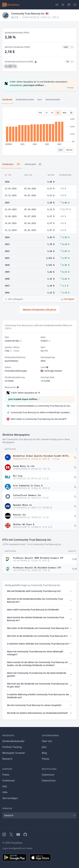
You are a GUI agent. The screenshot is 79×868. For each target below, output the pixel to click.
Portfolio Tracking (12, 747)
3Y (52, 113)
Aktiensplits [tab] (33, 164)
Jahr (61, 150)
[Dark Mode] (63, 5)
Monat (69, 150)
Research (7, 759)
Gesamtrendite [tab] (53, 99)
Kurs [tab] (40, 99)
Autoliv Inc (19, 514)
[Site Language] (57, 5)
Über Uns (47, 741)
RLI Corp (18, 476)
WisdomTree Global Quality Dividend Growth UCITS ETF (41, 456)
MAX (64, 113)
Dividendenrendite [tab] (25, 99)
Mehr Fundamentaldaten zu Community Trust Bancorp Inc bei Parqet (41, 406)
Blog (44, 753)
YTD (40, 113)
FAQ (5, 786)
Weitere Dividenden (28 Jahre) (39, 310)
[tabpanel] (39, 132)
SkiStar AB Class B (24, 524)
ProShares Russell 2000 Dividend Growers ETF (38, 558)
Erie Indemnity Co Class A (28, 485)
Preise (6, 775)
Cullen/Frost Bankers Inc (27, 495)
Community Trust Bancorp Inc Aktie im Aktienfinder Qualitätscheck (41, 412)
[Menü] (75, 5)
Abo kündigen (10, 798)
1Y (46, 113)
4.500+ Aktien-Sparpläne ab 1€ (25, 393)
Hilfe (5, 792)
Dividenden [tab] (12, 164)
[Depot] (69, 5)
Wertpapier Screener (14, 753)
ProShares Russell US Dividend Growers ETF (37, 567)
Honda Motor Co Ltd (24, 466)
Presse (46, 759)
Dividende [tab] (7, 99)
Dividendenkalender (13, 741)
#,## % (11, 66)
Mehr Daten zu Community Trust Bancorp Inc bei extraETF (39, 419)
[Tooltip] (47, 367)
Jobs (44, 747)
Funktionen (9, 781)
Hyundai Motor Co (22, 505)
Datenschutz (49, 781)
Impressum (48, 775)
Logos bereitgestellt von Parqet (17, 848)
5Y (58, 113)
